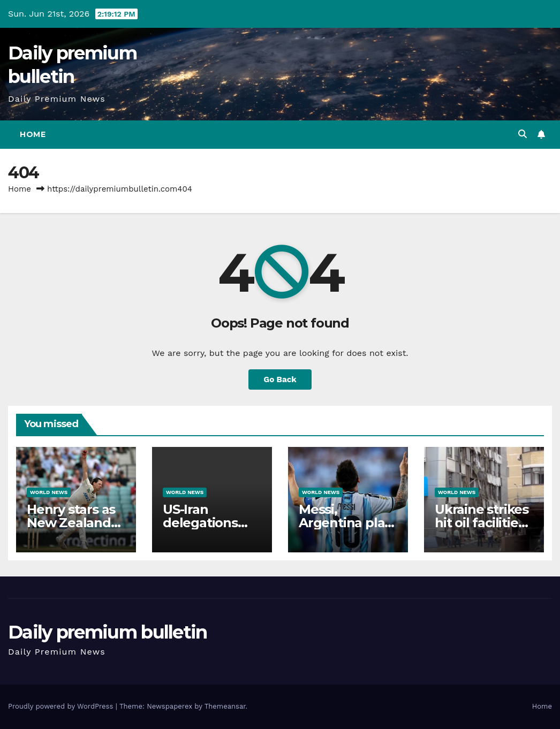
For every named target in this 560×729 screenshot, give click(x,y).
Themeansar (225, 706)
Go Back (280, 379)
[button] (523, 134)
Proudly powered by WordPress (62, 706)
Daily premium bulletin (108, 632)
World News (49, 492)
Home (33, 134)
